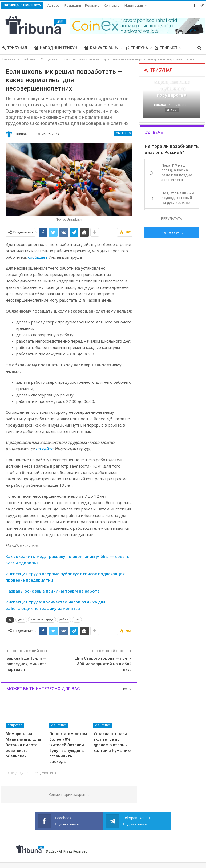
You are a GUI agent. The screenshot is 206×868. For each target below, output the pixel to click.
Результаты (172, 218)
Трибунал (15, 48)
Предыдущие (19, 773)
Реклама (92, 5)
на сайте (45, 449)
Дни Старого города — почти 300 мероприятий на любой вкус (103, 664)
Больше (133, 5)
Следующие (45, 773)
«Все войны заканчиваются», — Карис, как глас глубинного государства (172, 82)
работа (64, 620)
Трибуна (137, 48)
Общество (123, 133)
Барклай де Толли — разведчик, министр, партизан (27, 664)
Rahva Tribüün (101, 48)
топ (77, 620)
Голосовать (172, 233)
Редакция (73, 5)
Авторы (54, 5)
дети (21, 620)
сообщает (38, 257)
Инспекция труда (42, 620)
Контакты (112, 5)
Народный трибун (56, 48)
